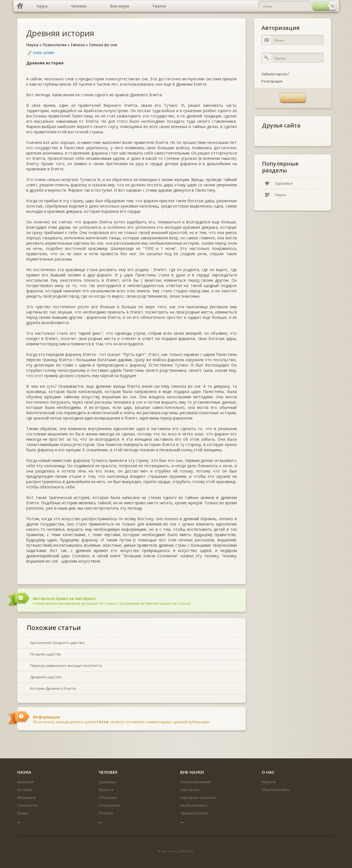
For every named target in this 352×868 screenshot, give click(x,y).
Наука (32, 45)
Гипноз (78, 45)
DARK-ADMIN (44, 53)
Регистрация (272, 81)
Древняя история (60, 33)
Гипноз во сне (103, 45)
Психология (55, 45)
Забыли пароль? (275, 74)
